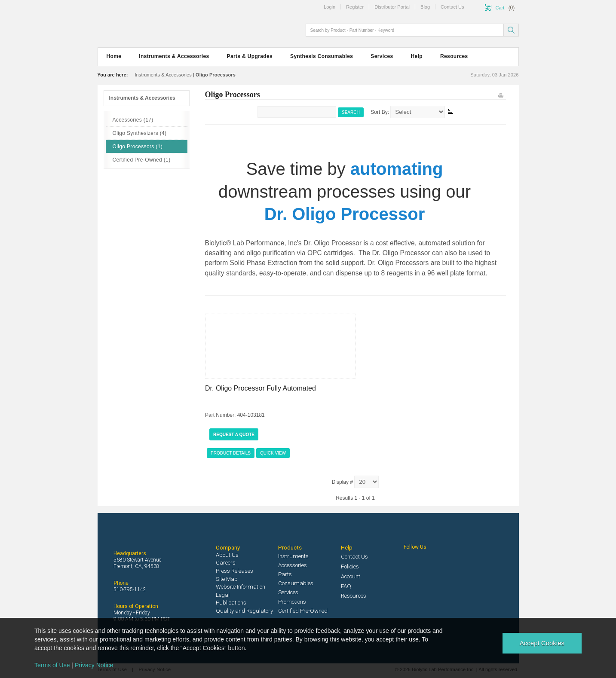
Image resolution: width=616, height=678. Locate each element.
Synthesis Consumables (322, 56)
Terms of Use (52, 665)
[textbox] (405, 30)
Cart (500, 8)
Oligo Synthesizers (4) (140, 133)
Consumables (296, 583)
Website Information (241, 587)
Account (351, 576)
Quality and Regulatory (244, 611)
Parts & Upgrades (250, 56)
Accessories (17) (133, 120)
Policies (350, 567)
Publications (231, 603)
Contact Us (354, 557)
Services (382, 56)
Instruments (293, 556)
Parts (285, 574)
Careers (226, 563)
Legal (223, 595)
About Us (227, 555)
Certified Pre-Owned (303, 611)
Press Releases (234, 571)
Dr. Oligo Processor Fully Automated (260, 388)
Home (114, 56)
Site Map (227, 579)
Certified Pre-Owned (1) (142, 160)
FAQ (346, 586)
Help (417, 56)
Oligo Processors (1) (138, 147)
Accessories (293, 565)
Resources (454, 56)
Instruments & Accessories (174, 56)
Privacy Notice (94, 665)
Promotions (292, 602)
